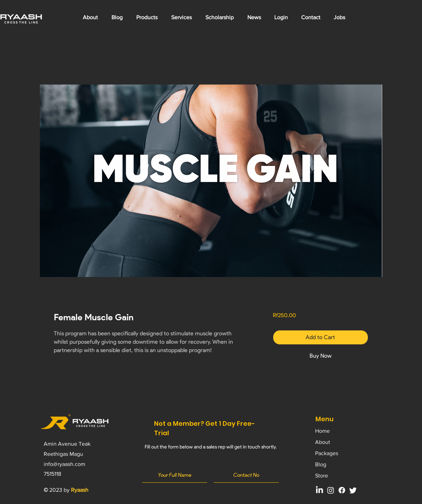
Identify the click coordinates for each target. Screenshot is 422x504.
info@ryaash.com (64, 464)
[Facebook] (342, 490)
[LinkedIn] (319, 490)
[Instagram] (331, 490)
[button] (181, 17)
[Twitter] (353, 490)
